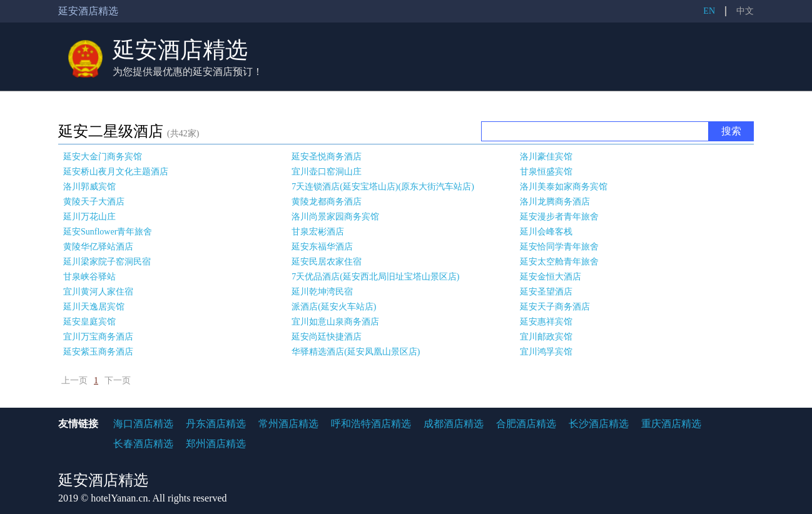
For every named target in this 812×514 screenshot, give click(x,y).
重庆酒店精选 (671, 424)
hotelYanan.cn (119, 498)
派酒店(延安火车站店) (334, 307)
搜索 (731, 131)
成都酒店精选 (454, 424)
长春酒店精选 (143, 444)
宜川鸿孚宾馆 (546, 352)
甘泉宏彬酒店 (318, 232)
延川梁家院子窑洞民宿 (107, 262)
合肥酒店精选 (526, 424)
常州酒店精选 (288, 424)
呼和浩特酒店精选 (371, 424)
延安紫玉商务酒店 (98, 352)
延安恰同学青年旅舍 (559, 247)
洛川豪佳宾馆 (546, 157)
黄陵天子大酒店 (94, 202)
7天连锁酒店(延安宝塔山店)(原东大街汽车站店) (383, 187)
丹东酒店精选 (216, 424)
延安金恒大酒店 (551, 277)
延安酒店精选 (180, 50)
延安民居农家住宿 (327, 262)
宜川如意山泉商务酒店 (335, 322)
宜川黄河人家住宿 (98, 292)
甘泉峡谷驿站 (89, 277)
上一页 (74, 380)
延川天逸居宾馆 (94, 307)
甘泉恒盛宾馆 (546, 172)
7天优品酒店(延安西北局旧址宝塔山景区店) (375, 277)
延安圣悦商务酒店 (327, 157)
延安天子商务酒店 (555, 307)
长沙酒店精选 (599, 424)
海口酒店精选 (143, 424)
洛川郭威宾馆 (89, 187)
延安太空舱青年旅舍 (559, 262)
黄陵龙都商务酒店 (327, 202)
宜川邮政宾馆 (546, 337)
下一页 (118, 380)
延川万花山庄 (89, 217)
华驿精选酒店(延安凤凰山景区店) (356, 352)
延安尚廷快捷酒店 (327, 337)
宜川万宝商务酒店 (98, 337)
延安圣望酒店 (546, 292)
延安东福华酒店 (322, 247)
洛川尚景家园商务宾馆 (335, 217)
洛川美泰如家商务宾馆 (564, 187)
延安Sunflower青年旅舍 (108, 232)
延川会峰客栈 (546, 232)
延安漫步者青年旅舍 (559, 217)
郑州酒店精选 (216, 444)
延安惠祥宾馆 (546, 322)
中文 (745, 11)
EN (709, 11)
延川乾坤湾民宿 (322, 292)
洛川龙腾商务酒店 (555, 202)
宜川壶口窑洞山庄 (327, 172)
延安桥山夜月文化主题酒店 (116, 172)
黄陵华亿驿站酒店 (98, 247)
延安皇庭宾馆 (89, 322)
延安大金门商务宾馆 (103, 157)
